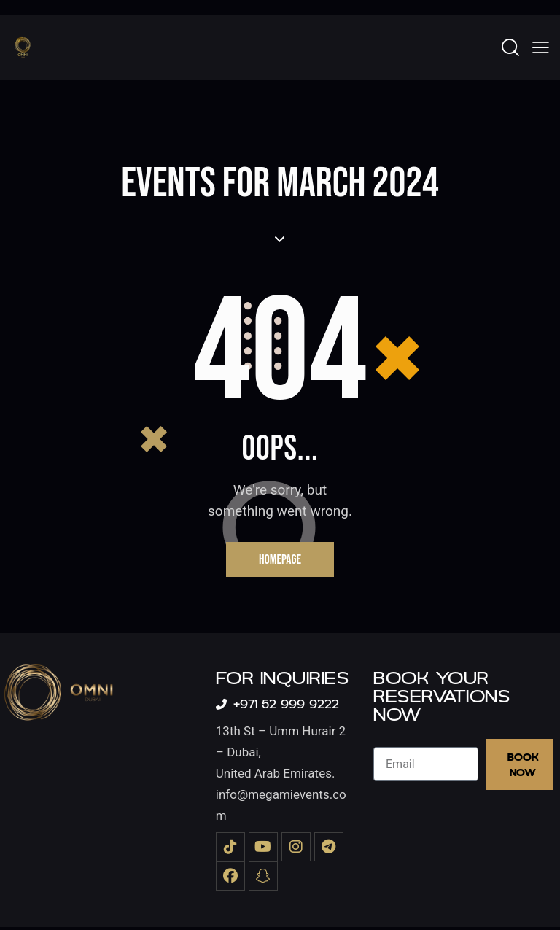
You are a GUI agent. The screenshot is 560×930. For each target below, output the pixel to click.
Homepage (280, 561)
